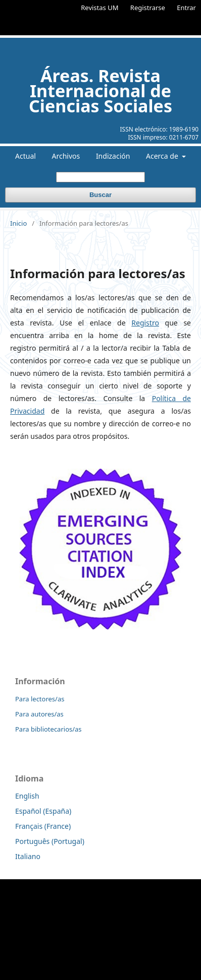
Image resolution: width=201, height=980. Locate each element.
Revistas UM (99, 8)
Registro (145, 323)
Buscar (100, 195)
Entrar (186, 8)
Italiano (28, 856)
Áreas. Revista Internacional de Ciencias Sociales (100, 91)
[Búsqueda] (100, 177)
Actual (26, 156)
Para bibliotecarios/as (48, 729)
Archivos (66, 156)
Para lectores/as (40, 699)
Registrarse (148, 8)
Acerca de (163, 156)
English (27, 796)
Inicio (18, 223)
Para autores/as (39, 714)
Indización (113, 156)
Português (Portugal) (50, 841)
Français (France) (43, 826)
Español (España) (43, 811)
